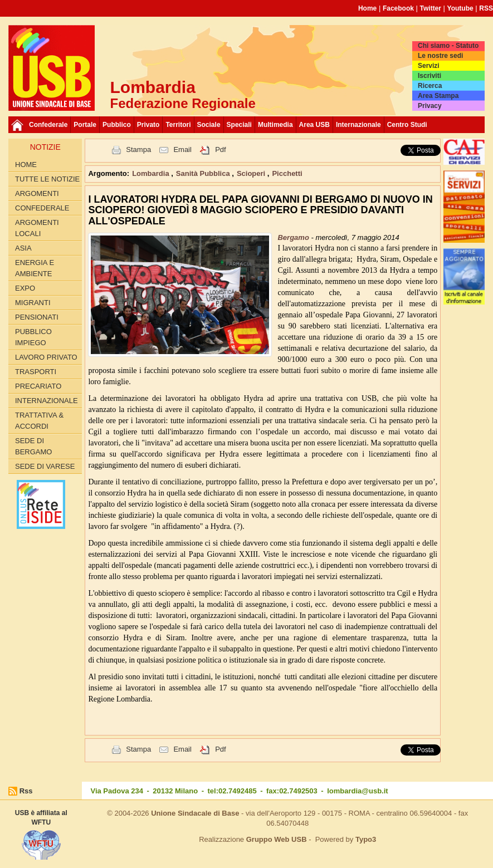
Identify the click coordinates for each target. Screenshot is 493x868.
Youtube (460, 8)
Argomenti (37, 193)
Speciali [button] (239, 125)
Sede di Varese (45, 466)
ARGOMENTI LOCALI (37, 228)
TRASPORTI (36, 372)
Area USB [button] (314, 125)
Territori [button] (178, 125)
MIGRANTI (33, 303)
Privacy (430, 106)
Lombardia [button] (152, 173)
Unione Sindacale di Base (195, 813)
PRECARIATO (38, 386)
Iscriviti (429, 76)
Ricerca (430, 86)
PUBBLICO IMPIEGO (33, 337)
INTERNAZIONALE (47, 401)
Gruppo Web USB (277, 839)
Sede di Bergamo (33, 446)
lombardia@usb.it (357, 791)
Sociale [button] (209, 125)
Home (367, 8)
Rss (26, 791)
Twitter (431, 8)
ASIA (23, 248)
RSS (486, 8)
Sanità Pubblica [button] (204, 173)
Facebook (398, 8)
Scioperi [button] (252, 173)
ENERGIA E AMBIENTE (35, 268)
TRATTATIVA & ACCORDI (39, 421)
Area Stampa (438, 96)
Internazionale (358, 125)
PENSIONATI (37, 317)
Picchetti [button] (287, 173)
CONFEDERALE (42, 208)
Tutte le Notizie (47, 179)
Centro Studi (407, 125)
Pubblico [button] (117, 125)
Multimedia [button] (275, 125)
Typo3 (366, 839)
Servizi (429, 66)
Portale (85, 125)
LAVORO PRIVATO (46, 357)
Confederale (48, 125)
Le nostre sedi (440, 56)
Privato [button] (148, 125)
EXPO (25, 288)
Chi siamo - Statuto (448, 46)
